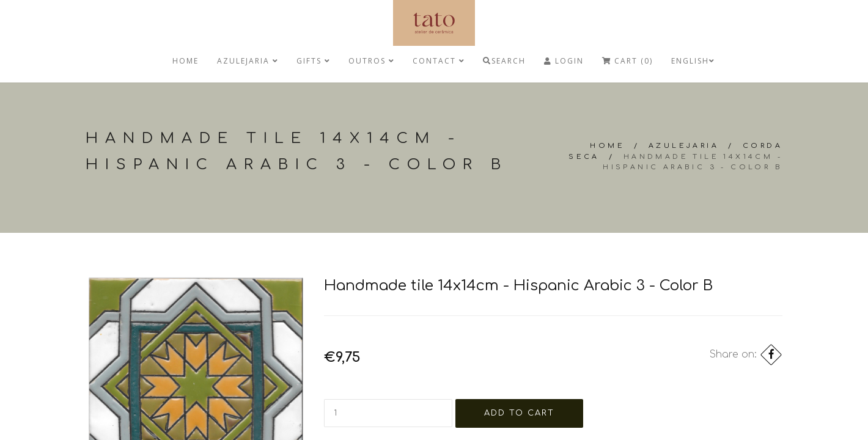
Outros (371, 61)
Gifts (313, 61)
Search (504, 61)
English (693, 61)
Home (186, 61)
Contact (439, 61)
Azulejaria (248, 61)
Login (564, 61)
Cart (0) (627, 61)
